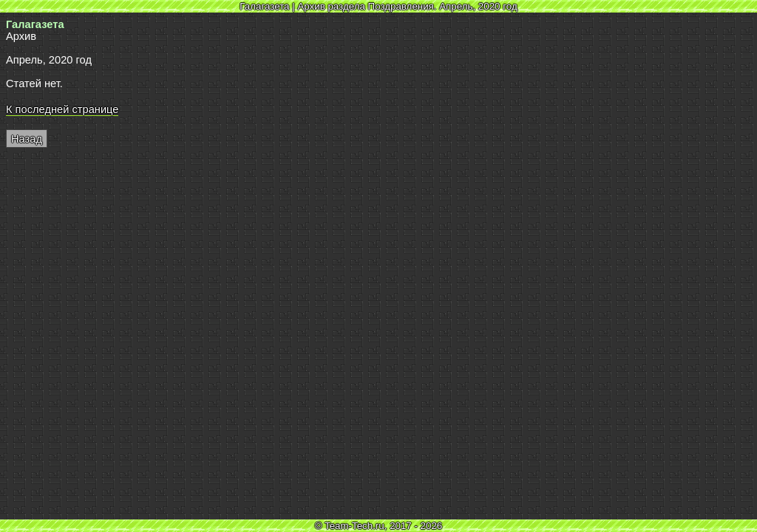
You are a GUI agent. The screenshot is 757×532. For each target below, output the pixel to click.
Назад (27, 139)
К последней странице (62, 109)
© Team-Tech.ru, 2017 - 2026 (379, 526)
